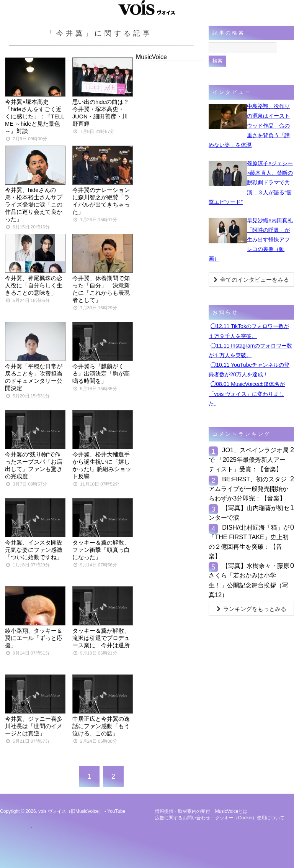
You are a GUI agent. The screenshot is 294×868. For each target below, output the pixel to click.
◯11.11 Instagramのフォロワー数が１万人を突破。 (250, 350)
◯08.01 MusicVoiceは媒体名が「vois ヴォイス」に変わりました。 (247, 394)
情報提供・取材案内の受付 (183, 811)
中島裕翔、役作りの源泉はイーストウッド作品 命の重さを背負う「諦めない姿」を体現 (249, 126)
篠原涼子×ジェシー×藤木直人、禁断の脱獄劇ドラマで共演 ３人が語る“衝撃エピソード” (251, 183)
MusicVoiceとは (231, 811)
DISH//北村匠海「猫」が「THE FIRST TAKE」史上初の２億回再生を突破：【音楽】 (249, 542)
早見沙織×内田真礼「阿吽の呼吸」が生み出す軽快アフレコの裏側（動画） (251, 240)
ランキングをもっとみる (252, 609)
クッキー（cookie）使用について (250, 818)
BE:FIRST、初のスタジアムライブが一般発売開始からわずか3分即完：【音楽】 (248, 489)
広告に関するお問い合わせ (183, 818)
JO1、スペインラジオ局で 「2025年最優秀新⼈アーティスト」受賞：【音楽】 (249, 459)
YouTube (116, 811)
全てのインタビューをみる (251, 280)
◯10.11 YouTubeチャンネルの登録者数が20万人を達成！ (249, 370)
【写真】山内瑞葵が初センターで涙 (249, 513)
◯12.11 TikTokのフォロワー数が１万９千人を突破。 (249, 331)
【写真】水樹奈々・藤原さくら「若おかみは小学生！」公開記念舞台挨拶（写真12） (249, 580)
